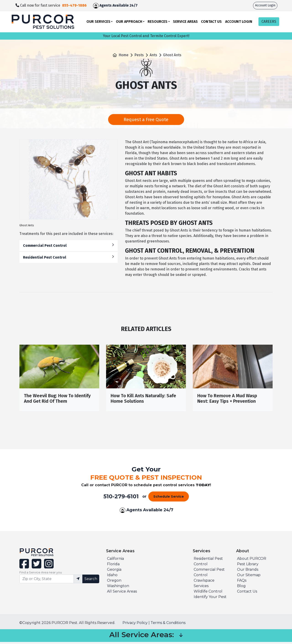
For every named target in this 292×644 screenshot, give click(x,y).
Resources (158, 22)
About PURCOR (252, 561)
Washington (118, 588)
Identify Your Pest (210, 599)
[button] (181, 638)
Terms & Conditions (168, 625)
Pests (139, 55)
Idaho (112, 577)
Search (91, 581)
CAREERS (269, 22)
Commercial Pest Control (69, 245)
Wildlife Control (208, 593)
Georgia (114, 571)
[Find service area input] (47, 581)
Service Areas (185, 22)
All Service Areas (122, 593)
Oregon (114, 582)
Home (124, 55)
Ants (153, 55)
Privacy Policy (135, 625)
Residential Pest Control (69, 257)
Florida (113, 566)
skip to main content (2, 0)
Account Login (265, 5)
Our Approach (129, 22)
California (115, 561)
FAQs (242, 582)
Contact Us (211, 22)
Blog (241, 588)
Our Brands (248, 571)
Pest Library (248, 566)
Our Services (98, 22)
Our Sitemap (249, 577)
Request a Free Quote (146, 120)
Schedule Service (169, 499)
